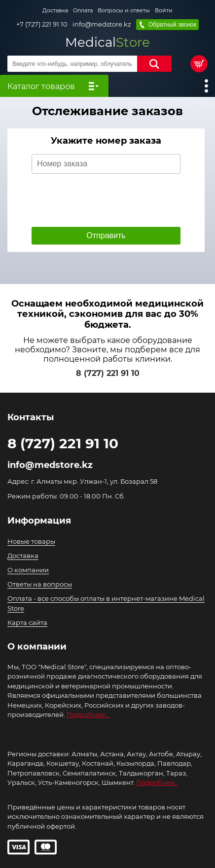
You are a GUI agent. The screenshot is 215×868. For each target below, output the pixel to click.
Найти (154, 64)
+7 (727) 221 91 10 (42, 24)
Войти (164, 10)
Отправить (106, 235)
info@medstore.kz (102, 24)
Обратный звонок (172, 25)
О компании (28, 570)
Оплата (83, 10)
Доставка (55, 10)
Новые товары (31, 541)
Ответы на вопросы (40, 584)
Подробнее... (88, 714)
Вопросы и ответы (124, 10)
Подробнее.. (157, 782)
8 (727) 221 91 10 (108, 373)
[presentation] (107, 200)
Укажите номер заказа (106, 141)
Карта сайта (27, 622)
